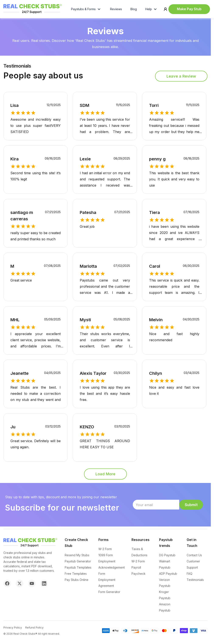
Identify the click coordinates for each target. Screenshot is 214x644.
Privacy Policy (13, 627)
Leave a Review (181, 78)
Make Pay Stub (189, 10)
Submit (191, 507)
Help (152, 10)
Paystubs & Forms (86, 10)
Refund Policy (34, 627)
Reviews (116, 10)
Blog (134, 10)
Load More (105, 476)
